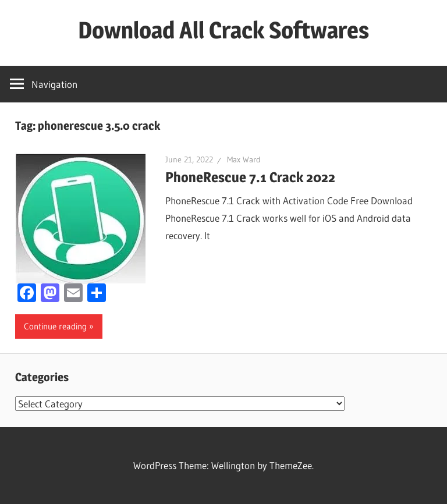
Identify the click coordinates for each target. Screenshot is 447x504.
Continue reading (55, 326)
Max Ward (244, 159)
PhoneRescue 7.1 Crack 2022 (250, 177)
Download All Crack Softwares (223, 30)
